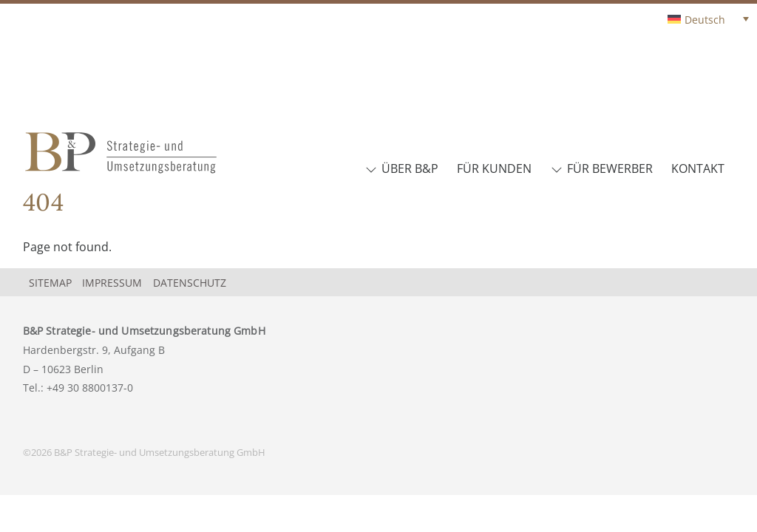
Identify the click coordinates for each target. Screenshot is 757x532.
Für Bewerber (602, 168)
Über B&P (402, 168)
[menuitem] (708, 19)
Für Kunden (494, 168)
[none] (679, 19)
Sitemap (50, 283)
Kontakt (698, 168)
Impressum (112, 283)
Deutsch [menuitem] (705, 20)
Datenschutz (190, 283)
